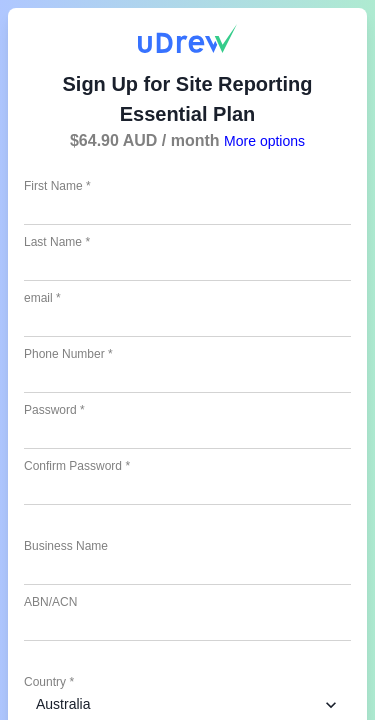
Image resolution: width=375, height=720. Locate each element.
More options (264, 141)
